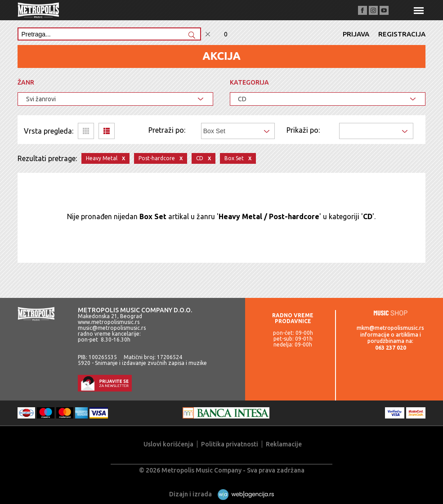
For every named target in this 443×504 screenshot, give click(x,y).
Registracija (402, 34)
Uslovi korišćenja (168, 444)
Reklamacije (284, 444)
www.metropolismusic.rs (109, 322)
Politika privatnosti (230, 444)
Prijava (356, 34)
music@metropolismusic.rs (112, 328)
